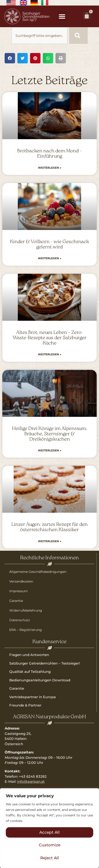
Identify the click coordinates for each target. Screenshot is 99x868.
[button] (62, 16)
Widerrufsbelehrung (26, 610)
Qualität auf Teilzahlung (30, 672)
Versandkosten (21, 581)
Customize (50, 845)
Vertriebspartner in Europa (32, 697)
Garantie (16, 601)
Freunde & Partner (25, 705)
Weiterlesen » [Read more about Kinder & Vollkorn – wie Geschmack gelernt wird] (50, 258)
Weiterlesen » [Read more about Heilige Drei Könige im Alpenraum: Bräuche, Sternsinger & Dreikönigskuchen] (50, 450)
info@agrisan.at (31, 781)
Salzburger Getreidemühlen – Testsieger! (45, 663)
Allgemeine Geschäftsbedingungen (38, 572)
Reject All (50, 858)
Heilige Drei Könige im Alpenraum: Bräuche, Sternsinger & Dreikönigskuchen (50, 434)
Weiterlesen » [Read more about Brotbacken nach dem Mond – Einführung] (50, 168)
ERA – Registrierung (26, 630)
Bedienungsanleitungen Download (40, 680)
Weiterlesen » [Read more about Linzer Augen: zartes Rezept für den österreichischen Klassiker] (50, 541)
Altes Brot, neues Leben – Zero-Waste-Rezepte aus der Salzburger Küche (50, 338)
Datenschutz (20, 620)
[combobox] (39, 35)
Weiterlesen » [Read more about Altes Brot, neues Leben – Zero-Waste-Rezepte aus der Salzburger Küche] (50, 354)
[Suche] (78, 35)
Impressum (19, 591)
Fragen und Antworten (29, 655)
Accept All (49, 832)
